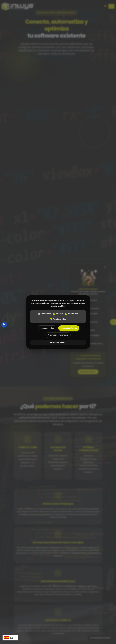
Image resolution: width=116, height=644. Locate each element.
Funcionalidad (58, 319)
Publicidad (72, 314)
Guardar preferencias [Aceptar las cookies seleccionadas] (58, 335)
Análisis (58, 314)
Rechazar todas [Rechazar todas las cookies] (47, 328)
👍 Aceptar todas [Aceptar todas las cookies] (69, 328)
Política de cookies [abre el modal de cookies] (58, 343)
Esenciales (44, 314)
